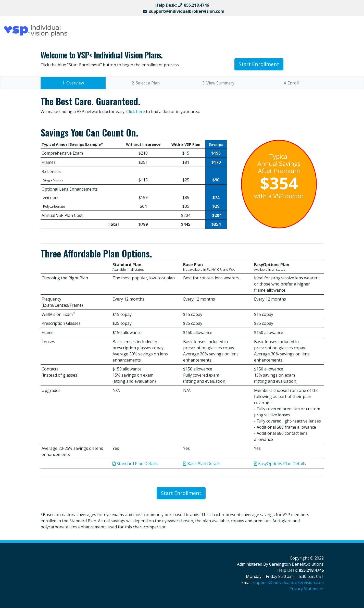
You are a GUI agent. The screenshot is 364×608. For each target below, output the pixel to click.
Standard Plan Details (135, 464)
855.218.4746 (196, 5)
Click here (136, 111)
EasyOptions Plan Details (280, 464)
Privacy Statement (306, 589)
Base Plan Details (202, 464)
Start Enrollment (259, 64)
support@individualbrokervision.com (187, 11)
